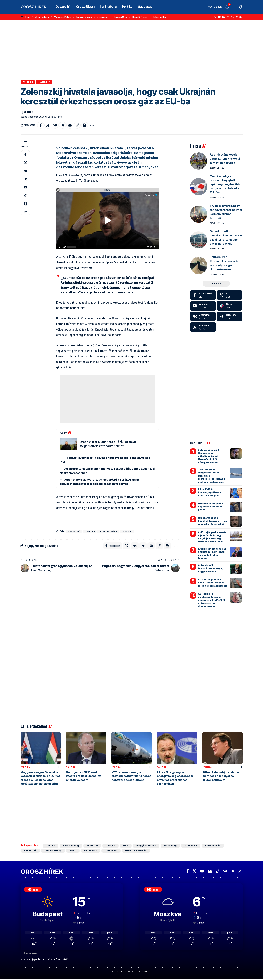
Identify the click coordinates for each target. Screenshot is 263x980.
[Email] (70, 125)
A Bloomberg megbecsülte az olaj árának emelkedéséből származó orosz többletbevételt (211, 600)
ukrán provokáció (108, 531)
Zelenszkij (127, 531)
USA (126, 846)
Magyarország (84, 17)
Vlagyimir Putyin (63, 17)
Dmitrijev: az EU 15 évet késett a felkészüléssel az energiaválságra (83, 776)
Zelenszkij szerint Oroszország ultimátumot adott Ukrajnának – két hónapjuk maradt (209, 456)
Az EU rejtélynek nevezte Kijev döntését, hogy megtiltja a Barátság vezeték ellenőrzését (212, 537)
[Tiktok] (230, 306)
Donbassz (91, 851)
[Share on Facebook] (41, 125)
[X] (215, 17)
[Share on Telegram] (63, 125)
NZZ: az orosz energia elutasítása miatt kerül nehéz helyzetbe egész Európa (131, 776)
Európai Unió (120, 17)
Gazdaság (170, 846)
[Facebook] (211, 17)
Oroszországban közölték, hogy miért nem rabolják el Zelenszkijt (213, 521)
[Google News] (224, 17)
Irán (28, 17)
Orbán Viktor (159, 17)
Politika (28, 82)
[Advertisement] (132, 50)
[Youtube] (203, 306)
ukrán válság (42, 17)
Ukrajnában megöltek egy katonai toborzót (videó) (211, 507)
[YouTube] (219, 17)
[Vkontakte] (232, 17)
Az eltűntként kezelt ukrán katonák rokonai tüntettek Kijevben (225, 159)
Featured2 (44, 82)
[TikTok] (228, 17)
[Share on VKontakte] (55, 125)
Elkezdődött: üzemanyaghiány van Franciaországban (210, 492)
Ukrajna (111, 846)
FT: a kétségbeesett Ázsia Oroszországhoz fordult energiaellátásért (213, 583)
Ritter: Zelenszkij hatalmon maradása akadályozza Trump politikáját (221, 776)
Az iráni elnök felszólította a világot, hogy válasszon (210, 568)
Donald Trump (140, 17)
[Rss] (241, 17)
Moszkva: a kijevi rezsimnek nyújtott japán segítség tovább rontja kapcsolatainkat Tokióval (225, 184)
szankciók (103, 17)
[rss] (203, 327)
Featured (92, 846)
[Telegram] (236, 17)
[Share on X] (48, 125)
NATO (73, 851)
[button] (234, 7)
